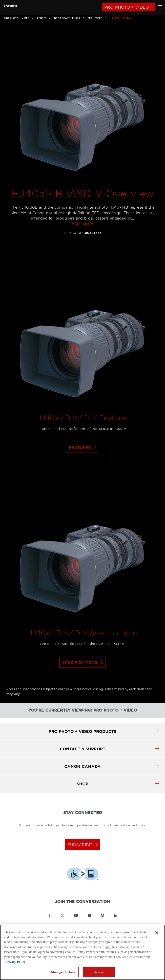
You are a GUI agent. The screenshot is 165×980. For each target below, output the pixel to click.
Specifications (84, 678)
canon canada (82, 766)
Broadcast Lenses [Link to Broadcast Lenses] (67, 18)
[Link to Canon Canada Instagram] (89, 915)
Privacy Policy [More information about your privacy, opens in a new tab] (15, 962)
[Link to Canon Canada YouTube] (76, 915)
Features (84, 463)
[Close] (157, 933)
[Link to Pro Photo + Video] (10, 5)
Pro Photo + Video (127, 7)
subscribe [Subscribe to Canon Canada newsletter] (84, 845)
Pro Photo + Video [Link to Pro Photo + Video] (17, 18)
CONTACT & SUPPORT (82, 749)
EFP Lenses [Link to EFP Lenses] (95, 18)
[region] (82, 952)
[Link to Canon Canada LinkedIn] (116, 915)
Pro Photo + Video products (82, 731)
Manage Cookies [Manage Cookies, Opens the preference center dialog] (63, 972)
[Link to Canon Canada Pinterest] (102, 915)
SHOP (82, 784)
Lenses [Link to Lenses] (42, 18)
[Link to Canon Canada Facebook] (49, 915)
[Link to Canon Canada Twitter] (63, 915)
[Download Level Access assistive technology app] (83, 875)
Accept (99, 972)
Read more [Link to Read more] (82, 239)
